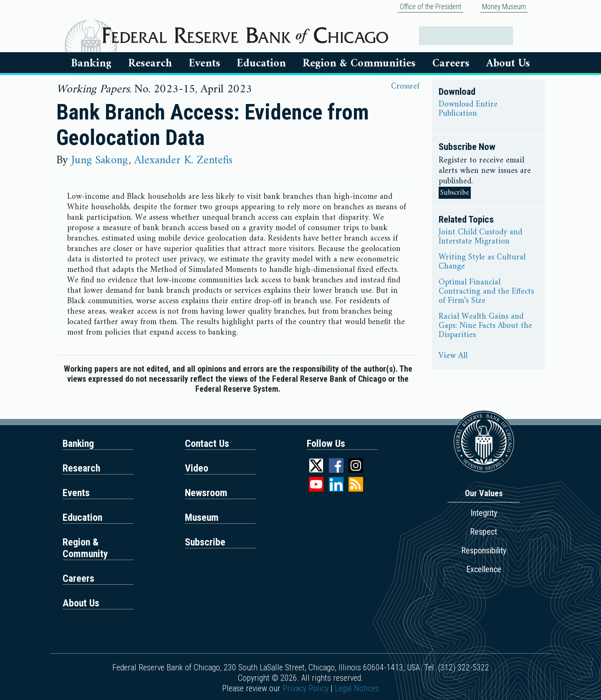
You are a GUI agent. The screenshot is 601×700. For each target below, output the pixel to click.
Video (197, 468)
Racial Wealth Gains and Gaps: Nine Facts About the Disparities (485, 326)
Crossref (405, 87)
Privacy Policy (306, 688)
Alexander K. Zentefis (183, 160)
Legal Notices (357, 688)
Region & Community (85, 548)
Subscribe (455, 193)
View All (453, 356)
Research (150, 63)
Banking (91, 63)
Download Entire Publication (468, 109)
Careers (451, 63)
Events (205, 63)
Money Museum (504, 7)
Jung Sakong (100, 160)
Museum (202, 517)
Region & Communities (359, 63)
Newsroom (206, 493)
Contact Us (207, 444)
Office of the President (431, 7)
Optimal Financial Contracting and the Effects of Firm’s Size (486, 292)
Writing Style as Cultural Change (482, 262)
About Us (508, 63)
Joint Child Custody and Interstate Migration (480, 237)
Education (261, 63)
